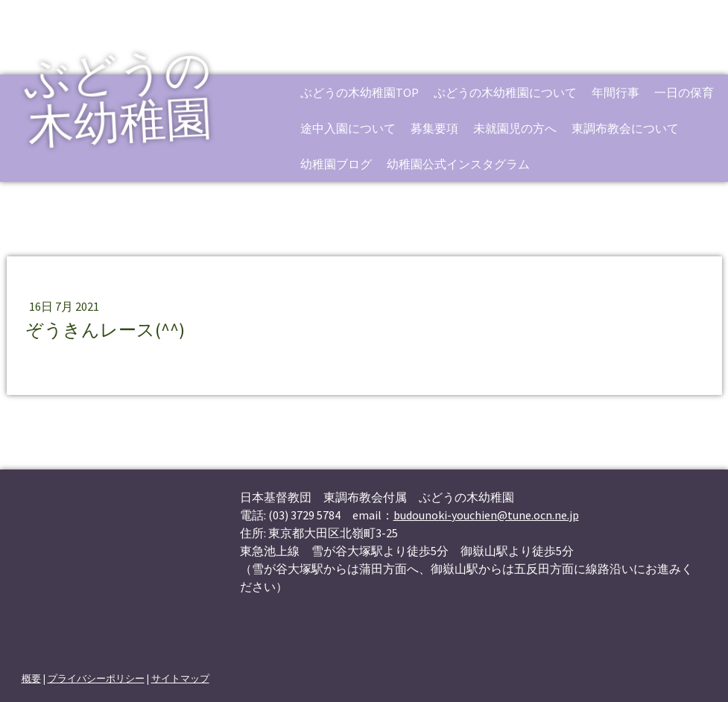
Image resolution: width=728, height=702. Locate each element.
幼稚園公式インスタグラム (458, 164)
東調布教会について (625, 128)
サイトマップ (180, 678)
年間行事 (615, 92)
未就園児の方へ (515, 128)
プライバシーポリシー (96, 678)
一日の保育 (684, 92)
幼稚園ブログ (336, 164)
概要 (31, 678)
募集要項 (434, 128)
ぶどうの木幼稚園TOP (360, 92)
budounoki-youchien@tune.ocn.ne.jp (486, 515)
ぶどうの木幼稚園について (505, 92)
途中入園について (348, 128)
